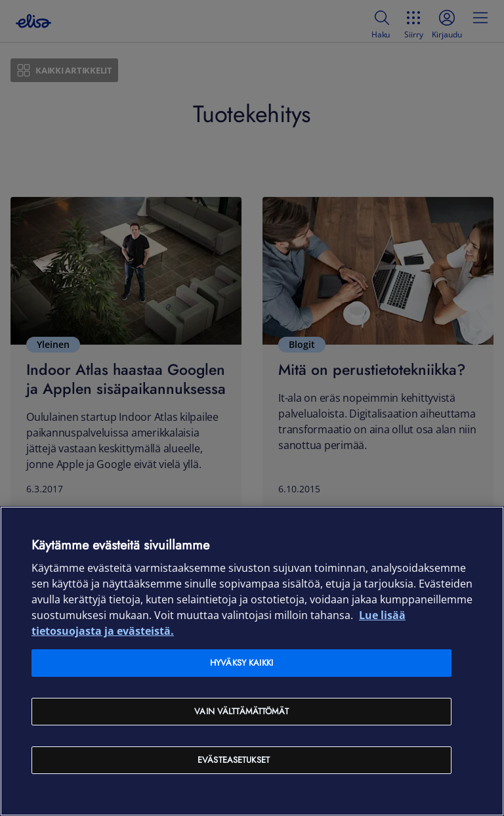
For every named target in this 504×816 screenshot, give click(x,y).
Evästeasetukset (234, 760)
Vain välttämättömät (241, 711)
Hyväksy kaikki (241, 663)
